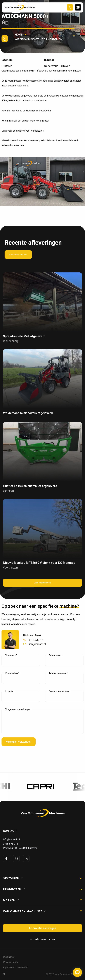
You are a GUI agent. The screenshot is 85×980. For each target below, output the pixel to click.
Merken (9, 900)
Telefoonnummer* (58, 673)
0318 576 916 (10, 844)
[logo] (43, 813)
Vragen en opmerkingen (18, 709)
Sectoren (11, 878)
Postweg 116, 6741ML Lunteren (20, 848)
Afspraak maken (45, 939)
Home (19, 35)
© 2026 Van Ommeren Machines (64, 974)
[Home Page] (20, 7)
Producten (12, 889)
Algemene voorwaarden (16, 967)
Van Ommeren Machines (23, 911)
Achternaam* (56, 655)
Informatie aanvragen (43, 928)
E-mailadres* (12, 673)
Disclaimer (9, 957)
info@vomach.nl (11, 840)
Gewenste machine (59, 691)
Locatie (9, 691)
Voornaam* (11, 655)
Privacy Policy (11, 962)
